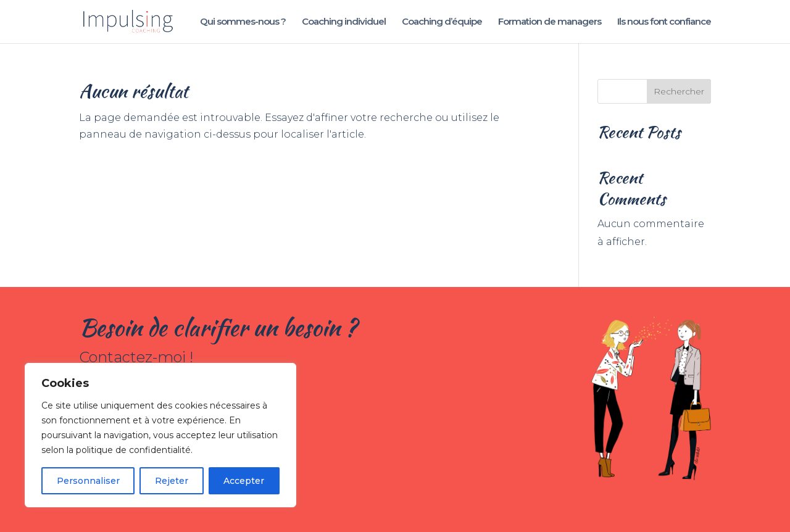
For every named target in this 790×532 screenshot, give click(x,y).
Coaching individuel (344, 22)
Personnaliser (88, 481)
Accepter (244, 481)
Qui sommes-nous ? (243, 22)
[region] (160, 435)
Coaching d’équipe (442, 22)
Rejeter (172, 481)
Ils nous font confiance (664, 22)
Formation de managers (550, 22)
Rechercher (679, 91)
